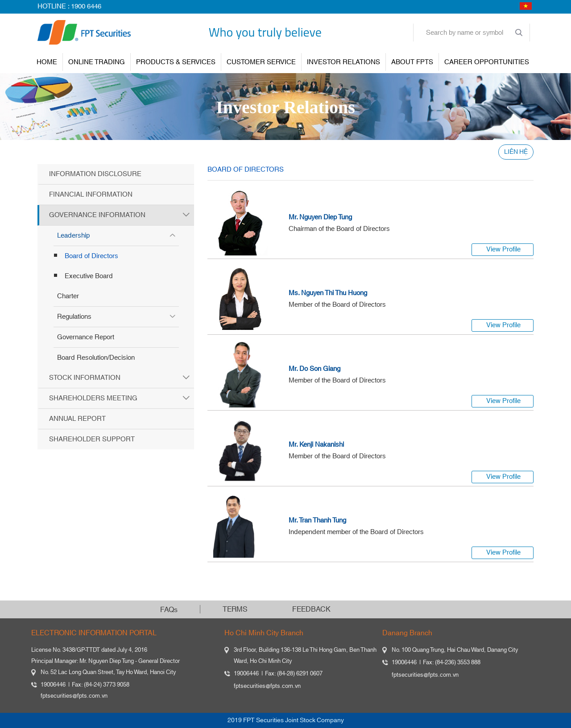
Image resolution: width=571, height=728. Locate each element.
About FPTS (412, 62)
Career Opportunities (487, 62)
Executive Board (89, 276)
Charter (68, 296)
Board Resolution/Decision (96, 358)
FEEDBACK (311, 609)
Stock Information (85, 378)
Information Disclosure (95, 174)
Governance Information (97, 215)
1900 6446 (86, 6)
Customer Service (261, 62)
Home (47, 62)
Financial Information (91, 195)
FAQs (169, 610)
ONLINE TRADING (97, 62)
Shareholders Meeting (93, 398)
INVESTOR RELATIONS (343, 62)
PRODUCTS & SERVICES (176, 62)
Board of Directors (91, 256)
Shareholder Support (92, 439)
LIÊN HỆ (516, 152)
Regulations (74, 317)
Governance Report (86, 337)
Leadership (73, 236)
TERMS (235, 609)
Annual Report (77, 419)
